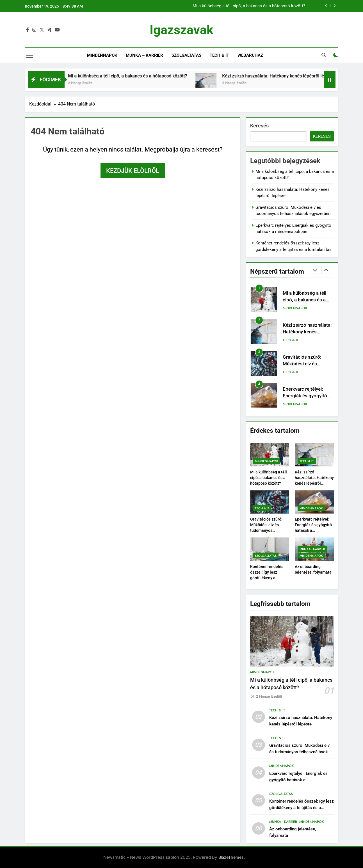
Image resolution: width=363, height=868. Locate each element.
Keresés (259, 126)
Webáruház (250, 55)
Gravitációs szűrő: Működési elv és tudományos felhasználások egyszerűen (266, 530)
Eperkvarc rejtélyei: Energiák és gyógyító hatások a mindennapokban (298, 780)
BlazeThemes (231, 857)
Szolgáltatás (186, 55)
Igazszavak (181, 30)
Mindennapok (102, 55)
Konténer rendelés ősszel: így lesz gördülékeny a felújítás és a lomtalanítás (267, 578)
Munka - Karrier (312, 549)
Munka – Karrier (144, 55)
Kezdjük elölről (133, 171)
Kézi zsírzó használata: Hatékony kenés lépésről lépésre (291, 76)
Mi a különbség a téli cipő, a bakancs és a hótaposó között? (249, 6)
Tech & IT (219, 55)
